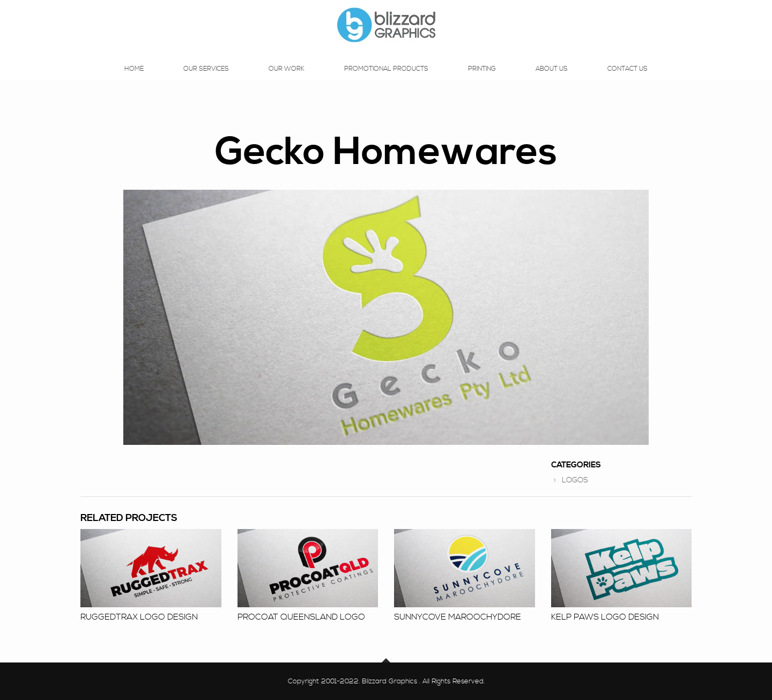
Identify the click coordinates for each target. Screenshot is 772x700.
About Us (552, 79)
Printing (482, 79)
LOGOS (575, 480)
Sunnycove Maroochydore (458, 617)
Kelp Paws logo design (605, 617)
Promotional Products (386, 79)
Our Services (206, 79)
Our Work (287, 79)
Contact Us (628, 79)
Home (134, 79)
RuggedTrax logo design (139, 617)
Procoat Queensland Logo (301, 617)
